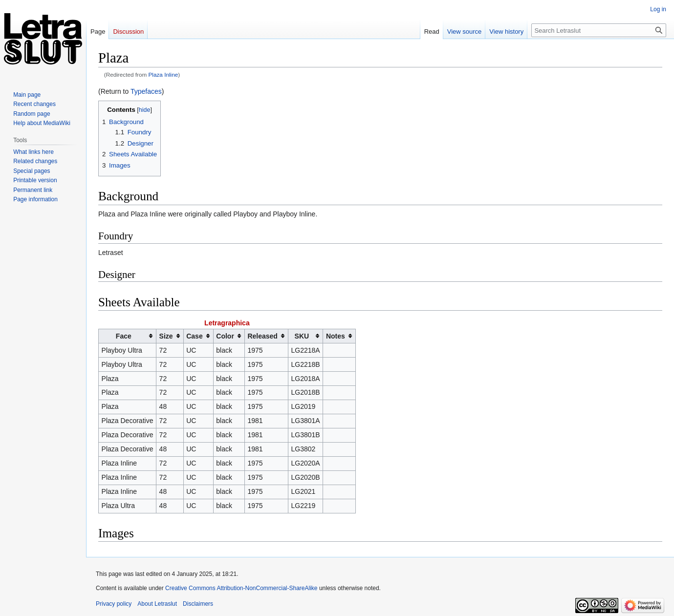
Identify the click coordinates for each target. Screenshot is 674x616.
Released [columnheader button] (262, 336)
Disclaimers (198, 604)
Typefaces (146, 91)
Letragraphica (227, 323)
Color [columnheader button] (225, 336)
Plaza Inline (163, 74)
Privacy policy (114, 604)
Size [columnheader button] (166, 336)
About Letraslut (157, 604)
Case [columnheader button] (194, 336)
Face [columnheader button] (124, 336)
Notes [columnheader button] (336, 336)
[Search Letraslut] (599, 30)
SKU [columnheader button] (302, 336)
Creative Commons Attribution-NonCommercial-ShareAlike (241, 588)
